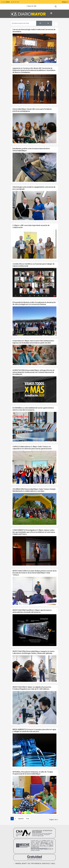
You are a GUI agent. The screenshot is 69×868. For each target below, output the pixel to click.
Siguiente (21, 819)
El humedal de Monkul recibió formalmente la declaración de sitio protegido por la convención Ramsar (34, 303)
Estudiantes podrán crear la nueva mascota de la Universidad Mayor (31, 150)
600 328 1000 (15, 2)
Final (27, 819)
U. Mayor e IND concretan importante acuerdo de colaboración (31, 226)
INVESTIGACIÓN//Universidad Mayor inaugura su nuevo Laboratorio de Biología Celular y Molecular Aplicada (34, 652)
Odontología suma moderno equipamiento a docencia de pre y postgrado (34, 188)
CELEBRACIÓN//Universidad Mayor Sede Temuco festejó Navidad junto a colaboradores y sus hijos (34, 490)
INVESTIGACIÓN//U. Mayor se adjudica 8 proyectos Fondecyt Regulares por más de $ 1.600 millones (32, 688)
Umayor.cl (65, 2)
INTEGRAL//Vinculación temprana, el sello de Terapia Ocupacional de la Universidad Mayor (33, 773)
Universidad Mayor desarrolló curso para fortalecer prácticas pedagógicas (32, 110)
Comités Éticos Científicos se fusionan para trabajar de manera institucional (34, 265)
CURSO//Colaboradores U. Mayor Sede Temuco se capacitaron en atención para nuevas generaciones (32, 448)
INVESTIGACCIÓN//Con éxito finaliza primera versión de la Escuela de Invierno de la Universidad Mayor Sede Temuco (34, 573)
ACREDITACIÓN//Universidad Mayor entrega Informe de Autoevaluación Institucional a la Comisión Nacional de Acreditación (33, 372)
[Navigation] (51, 13)
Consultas (5, 2)
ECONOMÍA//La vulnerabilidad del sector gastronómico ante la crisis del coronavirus (33, 409)
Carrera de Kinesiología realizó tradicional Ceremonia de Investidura (34, 31)
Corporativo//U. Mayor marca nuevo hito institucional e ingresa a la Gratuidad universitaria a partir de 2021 (33, 342)
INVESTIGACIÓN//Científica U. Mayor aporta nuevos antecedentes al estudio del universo (32, 611)
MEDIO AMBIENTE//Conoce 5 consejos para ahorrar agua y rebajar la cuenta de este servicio (34, 731)
